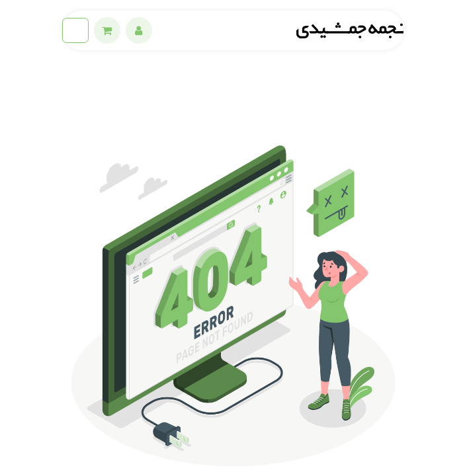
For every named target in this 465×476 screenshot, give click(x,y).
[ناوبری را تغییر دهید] (75, 30)
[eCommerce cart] (107, 30)
